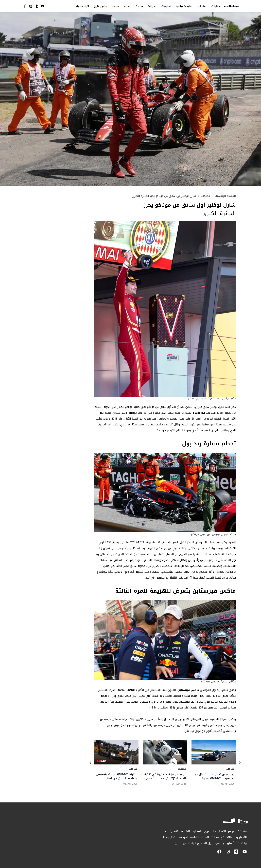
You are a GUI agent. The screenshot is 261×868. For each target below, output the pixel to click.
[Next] (240, 764)
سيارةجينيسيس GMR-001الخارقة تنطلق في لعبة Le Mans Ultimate (117, 776)
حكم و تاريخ (100, 6)
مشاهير (202, 6)
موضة (127, 6)
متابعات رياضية (184, 6)
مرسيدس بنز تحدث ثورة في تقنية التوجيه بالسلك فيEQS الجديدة (165, 776)
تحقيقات (166, 6)
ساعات (139, 6)
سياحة (115, 6)
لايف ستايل (82, 6)
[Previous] (90, 764)
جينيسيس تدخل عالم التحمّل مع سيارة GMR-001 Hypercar (215, 776)
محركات (152, 6)
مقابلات (216, 6)
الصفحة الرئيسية (225, 196)
